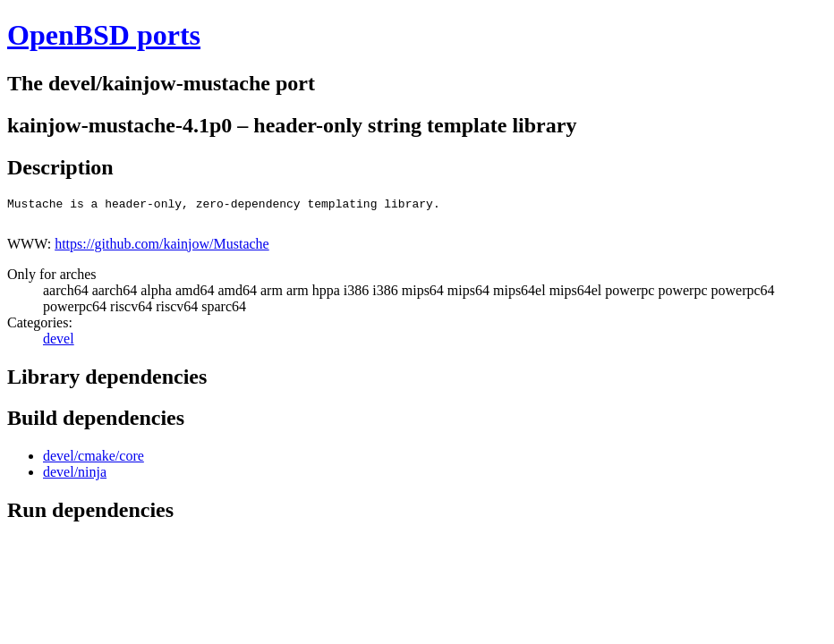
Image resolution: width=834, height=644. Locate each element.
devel (59, 344)
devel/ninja (75, 477)
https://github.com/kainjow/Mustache (162, 249)
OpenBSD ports (104, 35)
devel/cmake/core (94, 461)
